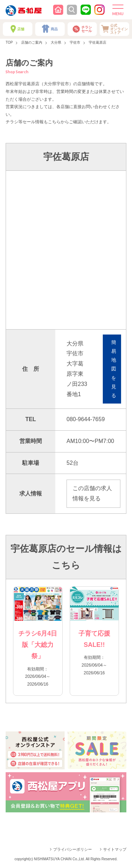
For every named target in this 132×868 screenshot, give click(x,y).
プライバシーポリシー (73, 849)
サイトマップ (115, 849)
